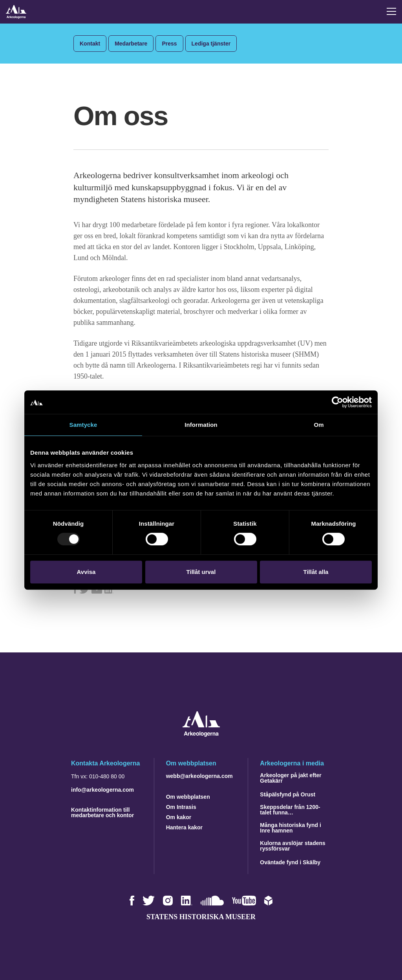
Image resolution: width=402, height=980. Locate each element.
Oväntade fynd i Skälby (290, 862)
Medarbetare (131, 44)
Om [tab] (319, 425)
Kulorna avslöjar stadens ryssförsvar (293, 846)
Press (169, 44)
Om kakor (179, 817)
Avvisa (86, 572)
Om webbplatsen (188, 797)
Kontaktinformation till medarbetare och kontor (102, 812)
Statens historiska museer (201, 917)
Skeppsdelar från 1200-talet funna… (290, 810)
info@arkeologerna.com (102, 790)
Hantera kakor (184, 827)
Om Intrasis (181, 807)
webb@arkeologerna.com (199, 776)
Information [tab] (201, 425)
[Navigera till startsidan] (201, 735)
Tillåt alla (316, 572)
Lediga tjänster (211, 44)
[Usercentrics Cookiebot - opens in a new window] (337, 402)
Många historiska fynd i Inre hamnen (291, 828)
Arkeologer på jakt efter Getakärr (291, 778)
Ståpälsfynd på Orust (288, 794)
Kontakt (90, 44)
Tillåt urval (201, 572)
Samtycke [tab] (83, 425)
